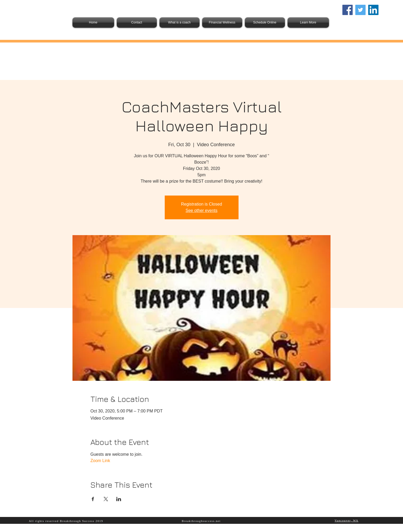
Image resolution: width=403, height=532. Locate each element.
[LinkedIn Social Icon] (373, 10)
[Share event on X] (106, 499)
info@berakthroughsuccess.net (361, 19)
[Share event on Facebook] (93, 499)
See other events (201, 210)
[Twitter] (360, 10)
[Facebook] (348, 10)
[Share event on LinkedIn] (119, 499)
